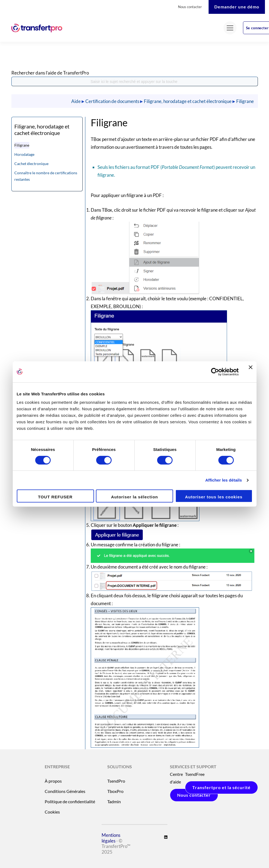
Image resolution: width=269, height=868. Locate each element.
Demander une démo (237, 7)
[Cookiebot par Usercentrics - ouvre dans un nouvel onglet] (215, 372)
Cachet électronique (31, 164)
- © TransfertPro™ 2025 (116, 856)
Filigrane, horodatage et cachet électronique (188, 101)
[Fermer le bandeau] (251, 372)
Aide (76, 101)
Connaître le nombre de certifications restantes (46, 176)
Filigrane (245, 101)
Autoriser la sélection (134, 497)
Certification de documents (112, 101)
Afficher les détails (224, 480)
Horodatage (24, 154)
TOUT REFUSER (55, 497)
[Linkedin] (166, 837)
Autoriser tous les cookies (214, 497)
